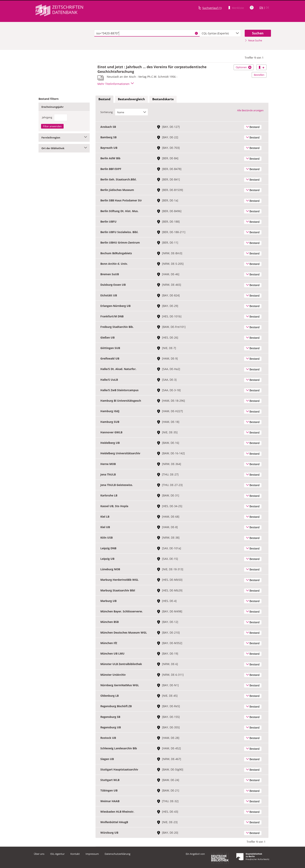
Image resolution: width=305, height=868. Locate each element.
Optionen (244, 67)
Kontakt (75, 854)
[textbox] (147, 33)
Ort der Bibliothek (64, 148)
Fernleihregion (64, 138)
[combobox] (220, 33)
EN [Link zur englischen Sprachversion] (261, 7)
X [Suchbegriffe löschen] (196, 33)
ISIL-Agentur (57, 854)
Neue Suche (253, 40)
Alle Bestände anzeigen (250, 110)
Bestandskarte (163, 99)
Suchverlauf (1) (212, 8)
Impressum (92, 854)
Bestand (104, 99)
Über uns (39, 854)
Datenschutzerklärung (117, 854)
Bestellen (259, 75)
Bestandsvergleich (131, 99)
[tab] (104, 99)
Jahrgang (47, 117)
